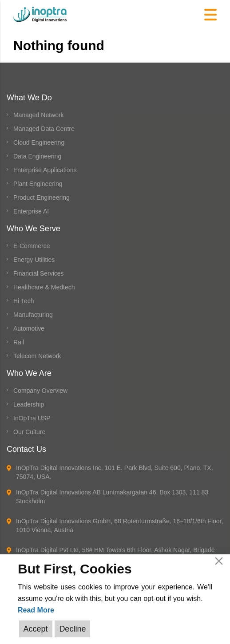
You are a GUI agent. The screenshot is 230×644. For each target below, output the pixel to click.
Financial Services (39, 273)
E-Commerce (32, 246)
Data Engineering (37, 156)
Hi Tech (24, 301)
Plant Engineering (38, 184)
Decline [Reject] (72, 629)
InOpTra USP (32, 418)
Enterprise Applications (45, 170)
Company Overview (40, 391)
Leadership (29, 404)
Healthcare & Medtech (44, 287)
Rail (19, 342)
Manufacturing (33, 315)
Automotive (29, 328)
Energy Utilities (34, 260)
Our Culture (29, 432)
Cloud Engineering (39, 142)
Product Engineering (42, 198)
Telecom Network (37, 356)
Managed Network (39, 115)
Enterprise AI (31, 211)
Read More (36, 610)
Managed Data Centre (44, 129)
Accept (36, 629)
